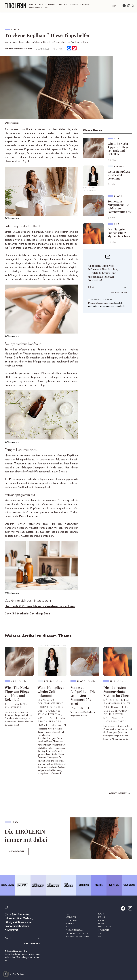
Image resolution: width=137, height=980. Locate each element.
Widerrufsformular (74, 930)
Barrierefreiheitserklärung (77, 937)
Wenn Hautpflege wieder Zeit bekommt (119, 175)
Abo (47, 8)
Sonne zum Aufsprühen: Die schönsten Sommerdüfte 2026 (120, 206)
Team (68, 914)
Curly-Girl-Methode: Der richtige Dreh (27, 614)
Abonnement (17, 851)
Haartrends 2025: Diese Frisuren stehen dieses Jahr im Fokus (40, 606)
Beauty (32, 5)
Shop (114, 6)
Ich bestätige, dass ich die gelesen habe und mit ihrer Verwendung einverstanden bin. (107, 303)
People (42, 5)
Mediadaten (71, 917)
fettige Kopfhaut (68, 456)
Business (85, 5)
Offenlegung (71, 920)
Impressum (70, 924)
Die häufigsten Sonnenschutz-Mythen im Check (119, 233)
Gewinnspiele (35, 8)
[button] (6, 974)
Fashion (74, 5)
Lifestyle (62, 5)
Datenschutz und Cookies (77, 933)
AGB (67, 927)
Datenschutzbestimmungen (100, 303)
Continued (56, 774)
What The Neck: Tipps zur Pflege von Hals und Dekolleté (118, 149)
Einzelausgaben (105, 927)
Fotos (52, 5)
